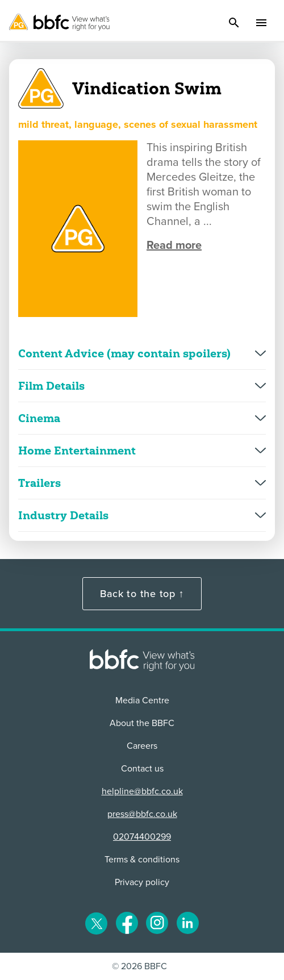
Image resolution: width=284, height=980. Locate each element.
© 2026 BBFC (139, 966)
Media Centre (142, 700)
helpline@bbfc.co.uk (142, 791)
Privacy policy (142, 882)
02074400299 (142, 837)
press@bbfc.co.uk (142, 814)
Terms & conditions (142, 860)
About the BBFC (142, 723)
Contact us (142, 769)
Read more (174, 245)
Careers (142, 746)
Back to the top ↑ (142, 594)
